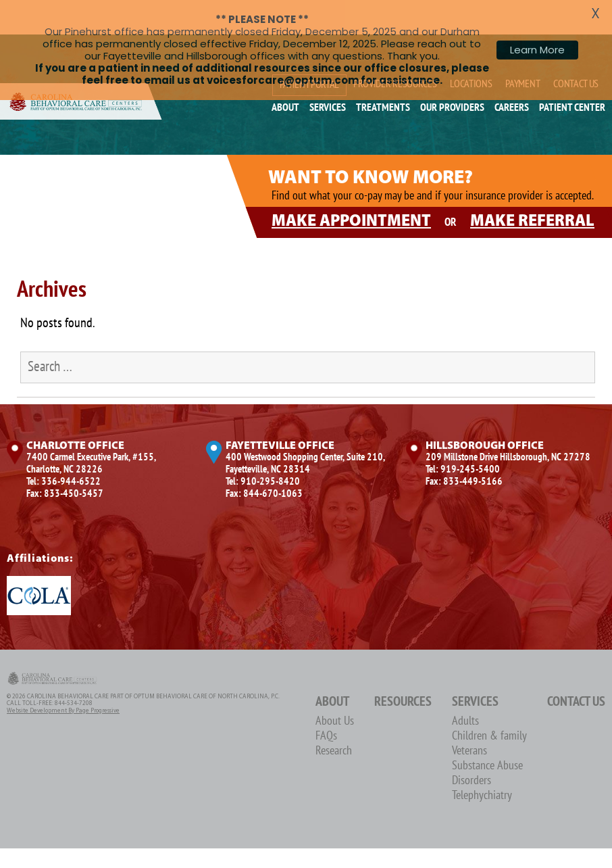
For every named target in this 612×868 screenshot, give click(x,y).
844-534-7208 (74, 674)
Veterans (469, 721)
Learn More (537, 50)
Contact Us (576, 672)
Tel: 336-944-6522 (63, 452)
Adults (465, 691)
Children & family (489, 706)
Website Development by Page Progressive (63, 680)
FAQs (326, 706)
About (332, 672)
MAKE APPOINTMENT (351, 191)
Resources (403, 672)
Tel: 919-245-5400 (463, 439)
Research (334, 721)
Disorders (471, 751)
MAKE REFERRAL (532, 191)
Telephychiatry (482, 766)
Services (475, 672)
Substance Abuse (487, 736)
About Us (335, 691)
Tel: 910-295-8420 (263, 452)
